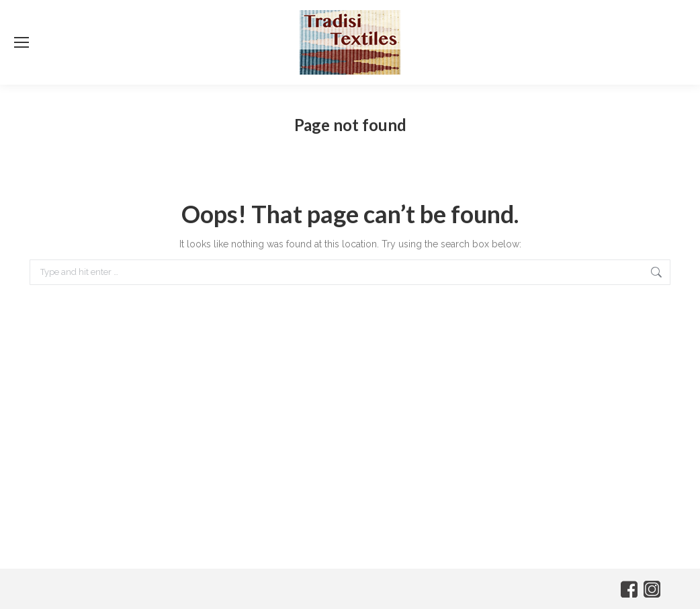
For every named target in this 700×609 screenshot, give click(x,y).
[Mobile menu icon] (21, 42)
